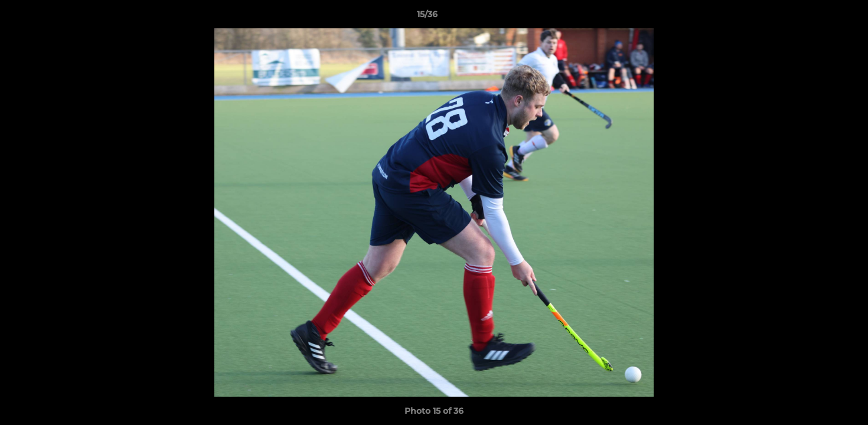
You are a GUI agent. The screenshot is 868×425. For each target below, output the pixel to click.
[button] (818, 17)
